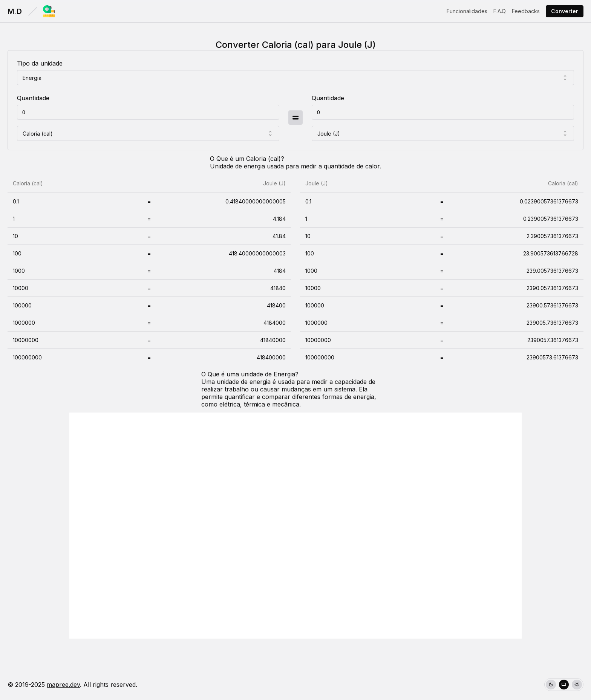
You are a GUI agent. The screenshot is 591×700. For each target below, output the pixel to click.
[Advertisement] (295, 526)
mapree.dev (63, 685)
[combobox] (295, 78)
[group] (564, 685)
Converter (565, 11)
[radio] (551, 685)
